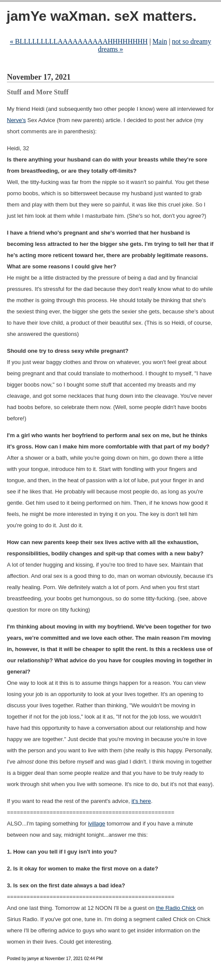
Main (160, 41)
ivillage (96, 824)
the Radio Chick (176, 908)
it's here (141, 801)
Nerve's (16, 120)
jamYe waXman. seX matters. (101, 16)
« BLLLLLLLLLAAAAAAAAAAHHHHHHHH (79, 41)
